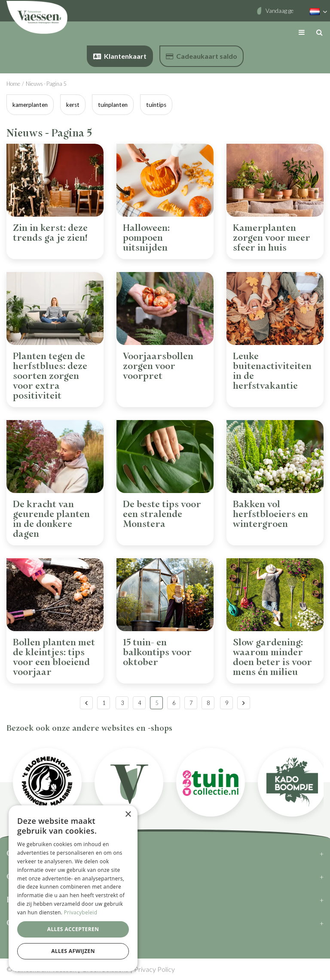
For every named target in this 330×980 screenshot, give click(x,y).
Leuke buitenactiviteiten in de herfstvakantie (272, 371)
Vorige (86, 703)
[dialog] (73, 888)
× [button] (128, 815)
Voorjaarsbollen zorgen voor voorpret (158, 366)
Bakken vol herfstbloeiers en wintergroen (270, 514)
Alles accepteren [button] (73, 929)
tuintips (156, 105)
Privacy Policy (154, 969)
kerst (73, 105)
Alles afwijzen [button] (73, 951)
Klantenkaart (120, 56)
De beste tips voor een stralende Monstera (162, 514)
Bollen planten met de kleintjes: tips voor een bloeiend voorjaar (54, 657)
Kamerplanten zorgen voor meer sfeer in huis (272, 238)
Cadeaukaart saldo (202, 56)
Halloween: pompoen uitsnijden (146, 238)
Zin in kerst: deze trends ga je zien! (50, 233)
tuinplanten (113, 105)
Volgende (244, 703)
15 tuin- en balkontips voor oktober (157, 652)
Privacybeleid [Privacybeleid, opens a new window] (81, 912)
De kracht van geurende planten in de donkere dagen (51, 519)
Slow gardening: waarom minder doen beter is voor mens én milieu (272, 657)
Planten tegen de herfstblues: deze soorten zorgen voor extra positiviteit (50, 376)
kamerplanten (30, 105)
